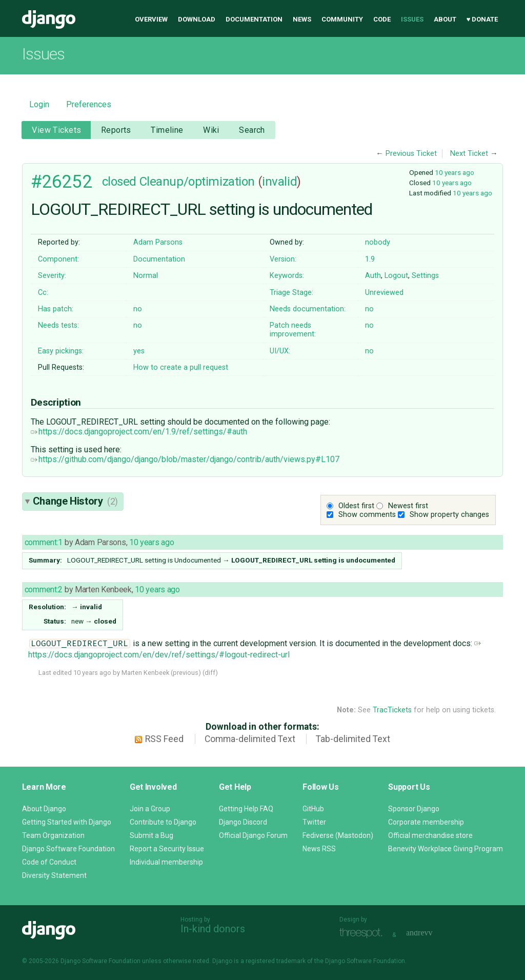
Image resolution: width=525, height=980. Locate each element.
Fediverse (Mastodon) (338, 835)
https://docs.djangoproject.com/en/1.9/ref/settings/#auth (139, 432)
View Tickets (56, 130)
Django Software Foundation (68, 849)
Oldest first (356, 506)
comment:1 (44, 542)
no (138, 309)
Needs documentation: (308, 309)
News (302, 19)
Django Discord (243, 822)
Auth (373, 276)
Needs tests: (58, 325)
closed (119, 182)
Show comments (367, 515)
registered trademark (276, 961)
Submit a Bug (152, 835)
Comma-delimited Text (250, 739)
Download (197, 19)
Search (252, 130)
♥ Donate (482, 19)
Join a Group (150, 809)
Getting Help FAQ (246, 809)
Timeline (167, 130)
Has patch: (56, 309)
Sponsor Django (414, 809)
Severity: (52, 276)
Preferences (89, 104)
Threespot (364, 934)
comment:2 (44, 589)
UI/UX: (280, 351)
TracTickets (392, 710)
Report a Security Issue (167, 849)
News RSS (319, 849)
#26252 (61, 182)
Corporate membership (426, 822)
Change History (75, 501)
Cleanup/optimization (197, 182)
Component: (58, 259)
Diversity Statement (54, 875)
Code (382, 19)
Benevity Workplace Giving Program (446, 849)
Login (39, 104)
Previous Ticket (411, 154)
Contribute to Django (163, 822)
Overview (151, 19)
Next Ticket (469, 154)
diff (210, 673)
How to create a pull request (181, 367)
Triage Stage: (291, 293)
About (445, 19)
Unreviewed (384, 293)
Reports (116, 130)
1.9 (370, 259)
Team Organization (53, 835)
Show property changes (449, 515)
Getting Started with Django (67, 822)
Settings (425, 276)
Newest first (408, 506)
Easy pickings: (61, 351)
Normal (146, 276)
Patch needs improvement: (293, 330)
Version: (283, 259)
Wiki (211, 130)
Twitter (314, 822)
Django (49, 19)
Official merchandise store (430, 835)
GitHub (313, 809)
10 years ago (455, 172)
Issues (412, 19)
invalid (279, 182)
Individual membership (166, 862)
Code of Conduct (49, 862)
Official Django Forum (253, 835)
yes (139, 351)
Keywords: (287, 276)
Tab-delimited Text (353, 739)
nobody (378, 242)
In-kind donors (213, 929)
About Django (44, 809)
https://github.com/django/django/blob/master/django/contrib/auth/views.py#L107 (185, 459)
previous (186, 673)
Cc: (43, 293)
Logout (396, 276)
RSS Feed (164, 739)
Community (342, 19)
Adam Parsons (158, 242)
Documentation (254, 19)
